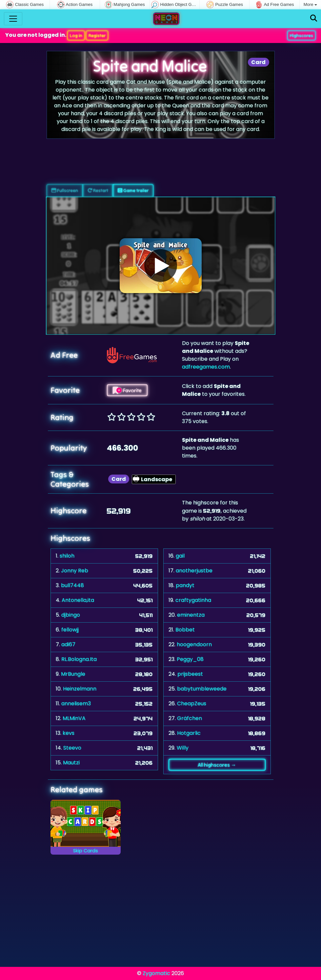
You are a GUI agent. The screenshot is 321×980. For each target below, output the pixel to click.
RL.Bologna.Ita (79, 659)
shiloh (67, 556)
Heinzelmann (80, 689)
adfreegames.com (206, 367)
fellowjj (70, 630)
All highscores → (217, 765)
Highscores (301, 35)
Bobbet (185, 630)
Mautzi (71, 763)
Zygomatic (156, 973)
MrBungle (73, 674)
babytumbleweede (202, 689)
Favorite (127, 390)
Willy (183, 748)
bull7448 (72, 585)
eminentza (191, 615)
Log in (76, 35)
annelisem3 (76, 703)
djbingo (71, 615)
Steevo (72, 748)
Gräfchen (190, 718)
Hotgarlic (189, 733)
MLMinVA (74, 718)
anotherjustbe (194, 571)
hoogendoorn (194, 644)
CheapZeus (192, 703)
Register (97, 35)
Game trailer (133, 190)
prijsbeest (190, 674)
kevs (69, 733)
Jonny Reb (75, 571)
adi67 (68, 644)
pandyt (185, 585)
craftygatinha (193, 600)
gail (180, 556)
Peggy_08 (190, 659)
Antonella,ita (78, 600)
